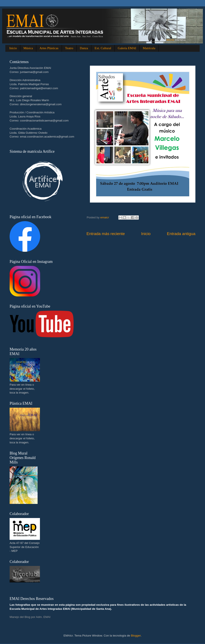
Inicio (13, 48)
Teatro (69, 48)
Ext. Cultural (103, 48)
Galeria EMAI (127, 48)
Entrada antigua (181, 234)
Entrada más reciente (106, 234)
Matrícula (149, 48)
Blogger (136, 636)
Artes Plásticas (49, 48)
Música (28, 48)
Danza (84, 48)
